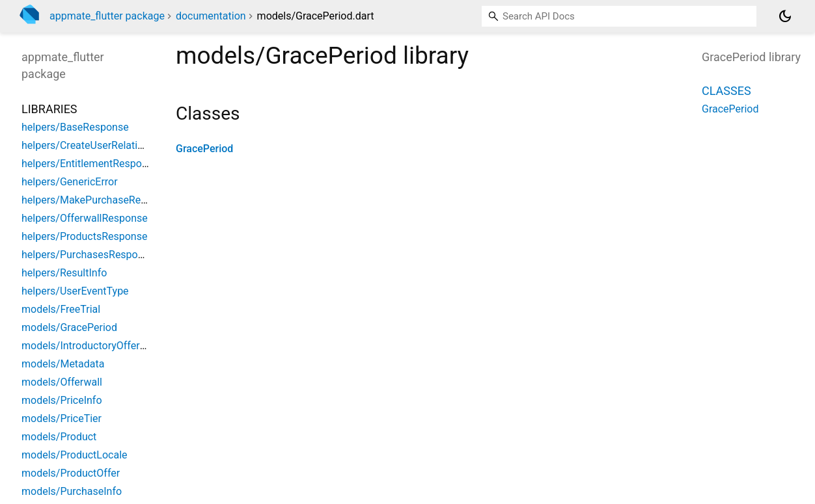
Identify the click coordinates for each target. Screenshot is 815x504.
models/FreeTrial (61, 309)
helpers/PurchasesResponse (88, 255)
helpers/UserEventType (75, 291)
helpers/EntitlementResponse (90, 164)
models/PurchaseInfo (72, 491)
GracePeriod (204, 149)
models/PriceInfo (62, 400)
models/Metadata (63, 364)
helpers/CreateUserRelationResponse (108, 145)
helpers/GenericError (70, 182)
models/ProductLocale (75, 455)
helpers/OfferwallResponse (85, 218)
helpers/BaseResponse (75, 127)
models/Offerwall (62, 382)
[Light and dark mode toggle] (785, 16)
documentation (211, 16)
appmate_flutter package (107, 16)
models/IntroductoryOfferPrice (92, 346)
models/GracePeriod (69, 327)
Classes (726, 91)
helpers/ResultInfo (64, 273)
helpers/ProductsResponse (84, 236)
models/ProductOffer (71, 473)
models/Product (59, 437)
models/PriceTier (62, 418)
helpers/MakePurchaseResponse (98, 200)
